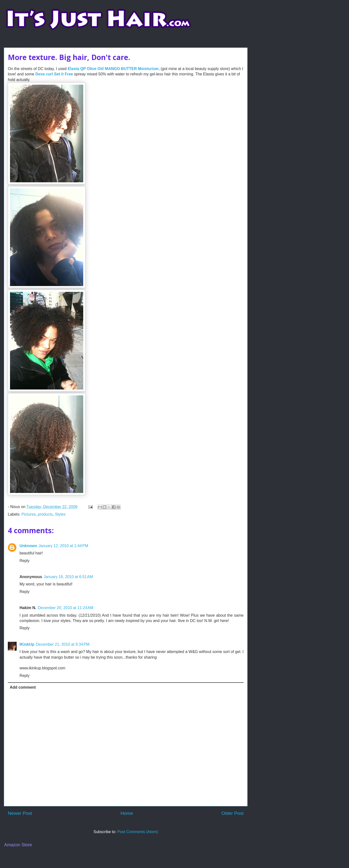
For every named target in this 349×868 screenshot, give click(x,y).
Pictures (29, 514)
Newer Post (20, 813)
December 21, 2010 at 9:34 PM (62, 644)
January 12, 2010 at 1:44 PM (63, 546)
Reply (25, 561)
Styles (60, 514)
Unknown (28, 546)
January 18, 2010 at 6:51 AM (68, 577)
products (45, 514)
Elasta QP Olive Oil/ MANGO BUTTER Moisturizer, (114, 69)
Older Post (232, 813)
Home (127, 813)
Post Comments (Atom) (138, 832)
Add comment (23, 687)
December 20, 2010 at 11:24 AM (65, 608)
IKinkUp (27, 644)
